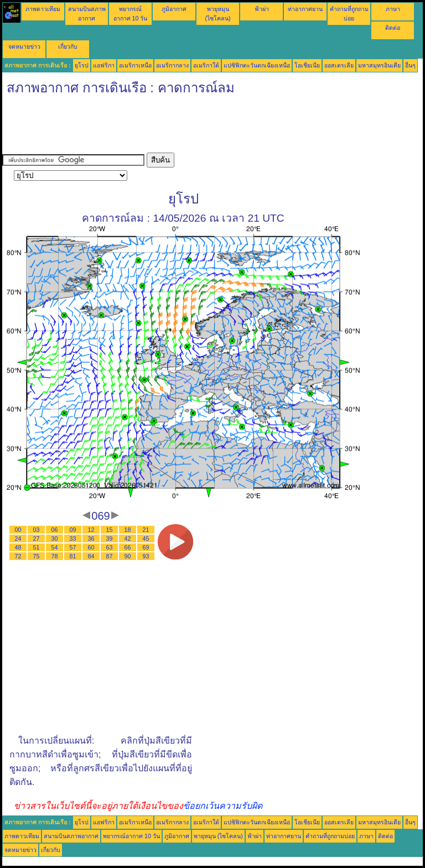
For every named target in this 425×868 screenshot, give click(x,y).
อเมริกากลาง (172, 65)
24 (18, 538)
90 (128, 556)
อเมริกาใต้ (206, 65)
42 (128, 538)
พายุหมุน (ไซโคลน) (218, 836)
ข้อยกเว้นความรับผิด (223, 806)
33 (73, 538)
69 (146, 547)
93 (146, 556)
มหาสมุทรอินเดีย (379, 65)
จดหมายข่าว (24, 46)
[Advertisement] (204, 128)
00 (18, 530)
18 (128, 530)
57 (73, 547)
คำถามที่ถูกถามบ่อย (330, 836)
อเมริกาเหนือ (135, 65)
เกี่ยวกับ (68, 46)
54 (55, 547)
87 (110, 556)
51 (37, 547)
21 (146, 530)
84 (91, 556)
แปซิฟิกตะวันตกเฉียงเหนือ (257, 65)
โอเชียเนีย (307, 65)
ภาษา (393, 9)
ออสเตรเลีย (339, 65)
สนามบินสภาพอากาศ (71, 836)
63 (110, 547)
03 (37, 530)
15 (110, 530)
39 (110, 538)
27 (37, 538)
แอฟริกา (104, 65)
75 (37, 556)
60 (91, 547)
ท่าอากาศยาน (305, 9)
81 (73, 556)
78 (55, 556)
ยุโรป (82, 65)
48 (18, 547)
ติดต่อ (393, 28)
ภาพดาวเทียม (43, 9)
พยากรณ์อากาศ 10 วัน (131, 836)
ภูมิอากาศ (174, 9)
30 (55, 538)
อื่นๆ (410, 65)
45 (146, 538)
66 (128, 547)
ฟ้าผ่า (262, 9)
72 (18, 556)
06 (55, 530)
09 (73, 530)
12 (91, 530)
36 (91, 538)
